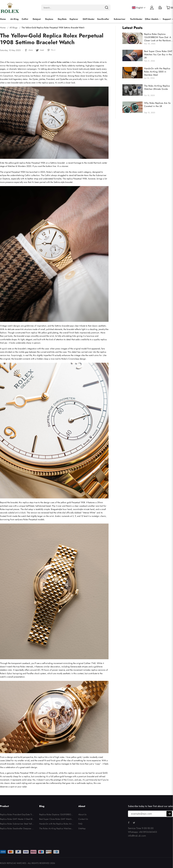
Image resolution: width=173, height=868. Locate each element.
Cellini (25, 19)
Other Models (152, 19)
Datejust (37, 19)
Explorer (74, 19)
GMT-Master (89, 19)
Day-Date (62, 19)
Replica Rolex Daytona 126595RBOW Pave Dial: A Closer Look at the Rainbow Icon (158, 37)
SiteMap (82, 828)
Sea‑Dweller (103, 19)
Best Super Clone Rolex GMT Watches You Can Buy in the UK (158, 55)
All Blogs (14, 28)
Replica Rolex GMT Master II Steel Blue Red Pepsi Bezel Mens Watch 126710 (17, 819)
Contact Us (83, 819)
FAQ (80, 824)
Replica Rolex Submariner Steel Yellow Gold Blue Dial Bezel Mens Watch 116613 (17, 824)
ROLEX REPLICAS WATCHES (13, 863)
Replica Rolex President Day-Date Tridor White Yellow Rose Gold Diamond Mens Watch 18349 (17, 815)
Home (3, 19)
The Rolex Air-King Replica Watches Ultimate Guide (157, 87)
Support (167, 19)
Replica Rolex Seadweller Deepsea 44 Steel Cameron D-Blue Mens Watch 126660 (17, 829)
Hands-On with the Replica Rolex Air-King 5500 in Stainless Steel (157, 72)
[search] (107, 8)
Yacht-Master (136, 19)
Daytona (49, 19)
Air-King (14, 19)
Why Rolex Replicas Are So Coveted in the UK (157, 105)
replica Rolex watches (60, 62)
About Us (82, 814)
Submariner (120, 19)
